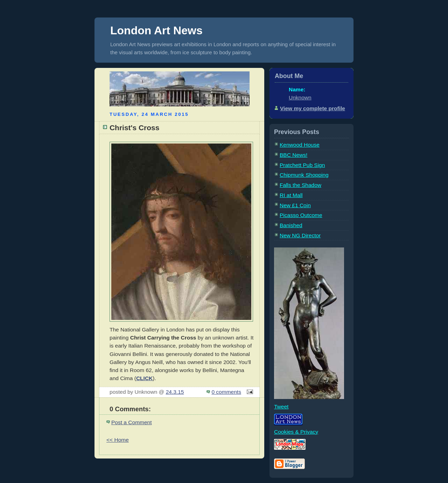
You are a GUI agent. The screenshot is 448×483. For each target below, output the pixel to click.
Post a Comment (132, 422)
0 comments (226, 392)
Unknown (300, 97)
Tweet (281, 407)
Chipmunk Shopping (304, 175)
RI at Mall (291, 195)
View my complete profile (313, 108)
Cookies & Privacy (296, 432)
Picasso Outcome (301, 215)
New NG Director (300, 235)
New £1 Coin (295, 205)
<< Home (118, 440)
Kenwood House (300, 145)
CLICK (144, 378)
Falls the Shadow (300, 185)
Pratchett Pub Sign (302, 165)
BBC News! (293, 155)
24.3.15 (175, 392)
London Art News (156, 30)
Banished (291, 225)
